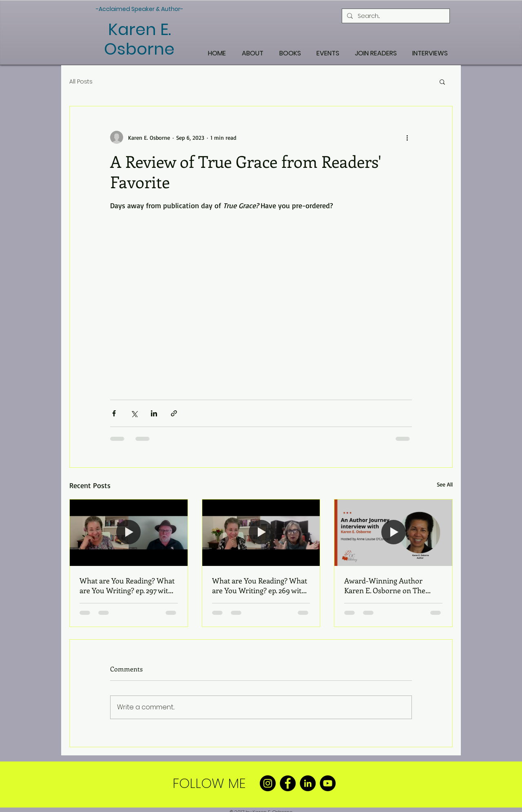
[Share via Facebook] (114, 413)
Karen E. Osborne (139, 39)
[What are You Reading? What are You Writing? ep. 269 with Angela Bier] (261, 533)
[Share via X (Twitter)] (134, 413)
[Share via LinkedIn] (154, 413)
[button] (442, 81)
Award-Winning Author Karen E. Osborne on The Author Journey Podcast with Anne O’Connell (391, 585)
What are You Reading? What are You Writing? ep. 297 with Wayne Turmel (127, 585)
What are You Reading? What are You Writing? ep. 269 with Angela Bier (260, 585)
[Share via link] (174, 413)
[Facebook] (288, 783)
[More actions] (407, 137)
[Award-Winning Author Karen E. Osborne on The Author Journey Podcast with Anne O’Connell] (393, 533)
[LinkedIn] (308, 783)
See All (445, 484)
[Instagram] (268, 783)
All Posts (81, 81)
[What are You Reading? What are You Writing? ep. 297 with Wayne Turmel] (129, 533)
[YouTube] (328, 783)
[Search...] (395, 16)
